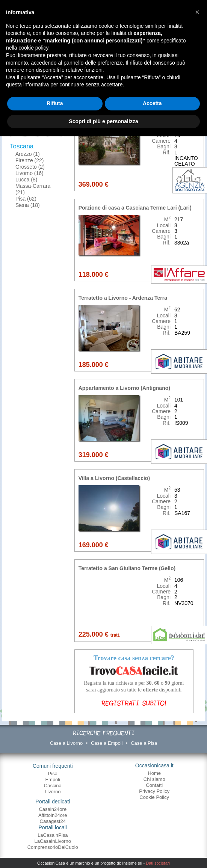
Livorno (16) (29, 173)
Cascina (53, 786)
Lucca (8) (26, 180)
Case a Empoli (107, 743)
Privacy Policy (154, 791)
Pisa (53, 774)
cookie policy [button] (33, 48)
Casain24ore (53, 809)
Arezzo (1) (28, 154)
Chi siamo (154, 779)
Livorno (53, 792)
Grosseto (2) (30, 167)
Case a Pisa (144, 743)
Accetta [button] (152, 103)
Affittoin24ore (53, 815)
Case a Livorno (66, 743)
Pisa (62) (26, 199)
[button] (197, 12)
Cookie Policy (154, 797)
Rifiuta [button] (55, 103)
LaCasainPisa (53, 835)
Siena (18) (28, 205)
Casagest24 (53, 821)
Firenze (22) (29, 160)
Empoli (53, 780)
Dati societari (158, 863)
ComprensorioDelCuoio (53, 847)
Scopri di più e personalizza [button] (103, 121)
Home (154, 773)
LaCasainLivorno (53, 841)
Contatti (154, 785)
